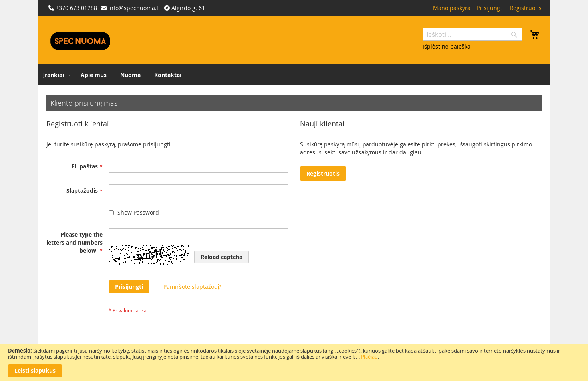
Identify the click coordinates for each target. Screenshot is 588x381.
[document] (294, 362)
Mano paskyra (452, 8)
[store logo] (80, 41)
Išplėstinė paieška (447, 46)
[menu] (294, 75)
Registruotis (526, 8)
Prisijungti (490, 8)
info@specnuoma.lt (134, 8)
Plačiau (369, 357)
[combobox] (473, 34)
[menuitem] (55, 75)
